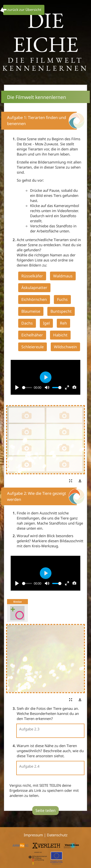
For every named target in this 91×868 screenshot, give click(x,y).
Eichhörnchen (34, 299)
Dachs (27, 323)
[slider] (27, 388)
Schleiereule (33, 347)
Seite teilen (45, 810)
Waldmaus (63, 276)
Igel (46, 323)
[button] (71, 481)
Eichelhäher (32, 335)
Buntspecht (61, 311)
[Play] (17, 387)
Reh (63, 323)
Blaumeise (31, 311)
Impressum (34, 835)
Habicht (60, 335)
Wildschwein (65, 347)
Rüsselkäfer (32, 276)
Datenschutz (57, 835)
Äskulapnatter (34, 288)
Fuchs (62, 299)
